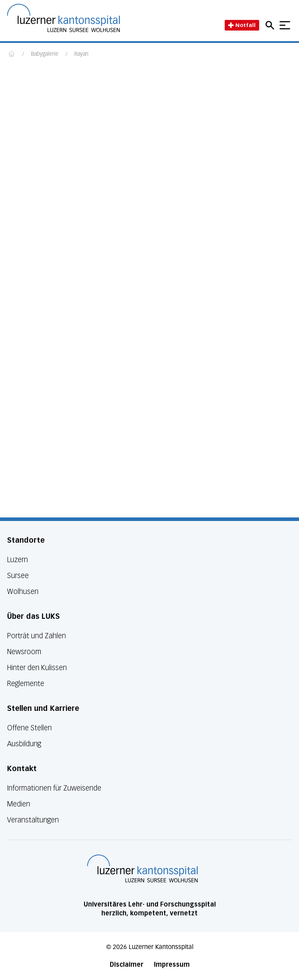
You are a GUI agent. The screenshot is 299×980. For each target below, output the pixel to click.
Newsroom (24, 652)
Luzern (17, 560)
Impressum (172, 965)
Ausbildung (24, 744)
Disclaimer (126, 965)
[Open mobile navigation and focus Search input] (271, 25)
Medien (19, 804)
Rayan (81, 54)
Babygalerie (45, 54)
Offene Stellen (29, 728)
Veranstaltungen (33, 820)
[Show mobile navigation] (285, 25)
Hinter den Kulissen (37, 668)
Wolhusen (23, 592)
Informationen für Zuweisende (54, 788)
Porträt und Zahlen (36, 636)
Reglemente (26, 684)
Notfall (242, 25)
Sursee (18, 576)
